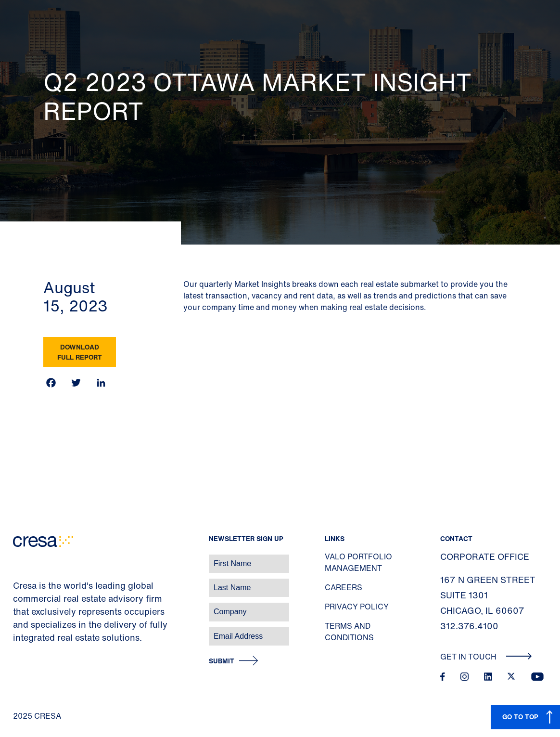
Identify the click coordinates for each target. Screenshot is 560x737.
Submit (222, 661)
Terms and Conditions (349, 632)
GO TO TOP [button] (520, 717)
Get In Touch (486, 657)
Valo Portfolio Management (358, 562)
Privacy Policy (357, 607)
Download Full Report (80, 352)
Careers (344, 587)
